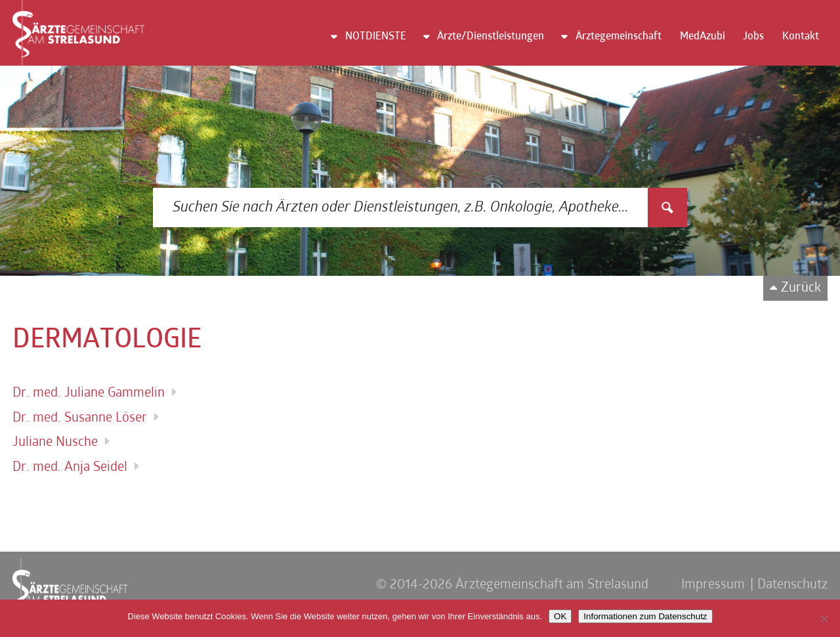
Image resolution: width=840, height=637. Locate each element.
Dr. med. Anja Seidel (70, 468)
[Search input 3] (401, 208)
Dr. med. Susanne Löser (80, 418)
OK (560, 616)
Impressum (713, 585)
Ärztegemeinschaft (619, 37)
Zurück (801, 288)
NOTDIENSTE (376, 37)
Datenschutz (792, 585)
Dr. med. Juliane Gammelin (89, 393)
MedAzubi (703, 37)
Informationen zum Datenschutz (645, 616)
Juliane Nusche (55, 443)
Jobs (753, 37)
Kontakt (801, 37)
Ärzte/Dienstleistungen (491, 37)
